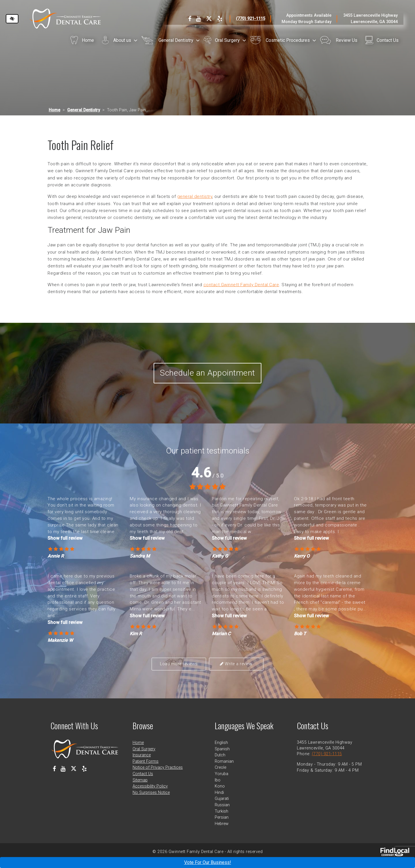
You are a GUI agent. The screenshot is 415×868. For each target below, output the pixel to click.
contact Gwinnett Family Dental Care (241, 285)
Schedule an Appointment (208, 377)
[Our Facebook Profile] (190, 19)
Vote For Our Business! (208, 862)
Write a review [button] (235, 672)
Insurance (142, 763)
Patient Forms (146, 769)
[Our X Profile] (209, 19)
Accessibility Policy (150, 794)
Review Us (347, 40)
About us (122, 40)
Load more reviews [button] (181, 672)
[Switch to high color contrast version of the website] (12, 19)
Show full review (65, 546)
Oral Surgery (227, 40)
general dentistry (195, 196)
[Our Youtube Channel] (198, 19)
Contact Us (388, 40)
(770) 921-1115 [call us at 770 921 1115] (251, 19)
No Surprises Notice (151, 800)
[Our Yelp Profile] (220, 19)
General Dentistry (176, 40)
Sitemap (140, 788)
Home (88, 40)
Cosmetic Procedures (288, 40)
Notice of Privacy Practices (158, 775)
